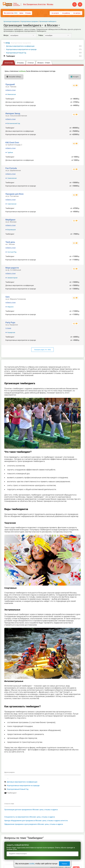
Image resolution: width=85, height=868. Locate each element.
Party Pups (10, 322)
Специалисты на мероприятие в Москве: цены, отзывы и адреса (30, 817)
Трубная (10, 152)
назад (18, 43)
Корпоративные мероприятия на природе (21, 49)
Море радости (12, 268)
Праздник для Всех (14, 194)
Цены (21, 13)
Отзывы (28, 13)
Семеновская (12, 178)
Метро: (6, 35)
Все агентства (11, 13)
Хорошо (64, 864)
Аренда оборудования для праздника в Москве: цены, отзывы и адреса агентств (36, 821)
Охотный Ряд (12, 252)
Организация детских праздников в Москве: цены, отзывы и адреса (31, 810)
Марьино (10, 307)
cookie (32, 864)
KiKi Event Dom (12, 142)
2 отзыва (8, 328)
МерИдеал (10, 220)
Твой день (10, 242)
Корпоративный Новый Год (16, 53)
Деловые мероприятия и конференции (20, 46)
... (8, 778)
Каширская (11, 332)
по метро (77, 13)
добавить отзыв (10, 90)
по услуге (55, 13)
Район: (41, 35)
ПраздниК (10, 84)
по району (66, 13)
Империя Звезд (13, 113)
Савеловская (12, 204)
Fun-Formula (11, 168)
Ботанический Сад (14, 123)
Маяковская (12, 94)
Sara (7, 297)
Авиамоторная (12, 278)
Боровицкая (12, 230)
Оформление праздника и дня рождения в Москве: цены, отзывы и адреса (34, 824)
